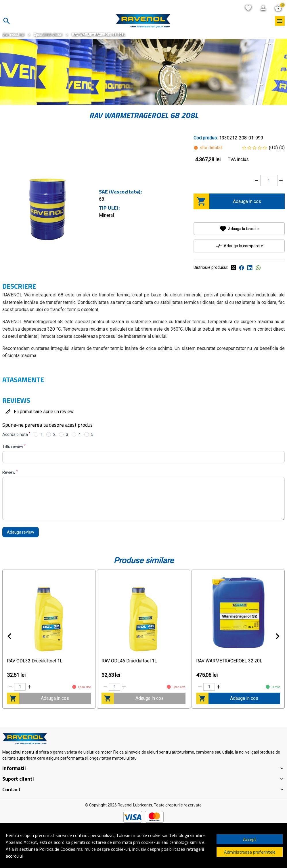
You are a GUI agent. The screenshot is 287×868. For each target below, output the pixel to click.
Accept (250, 839)
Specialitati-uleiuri (48, 35)
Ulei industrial (13, 35)
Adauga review (21, 532)
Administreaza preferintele (250, 852)
